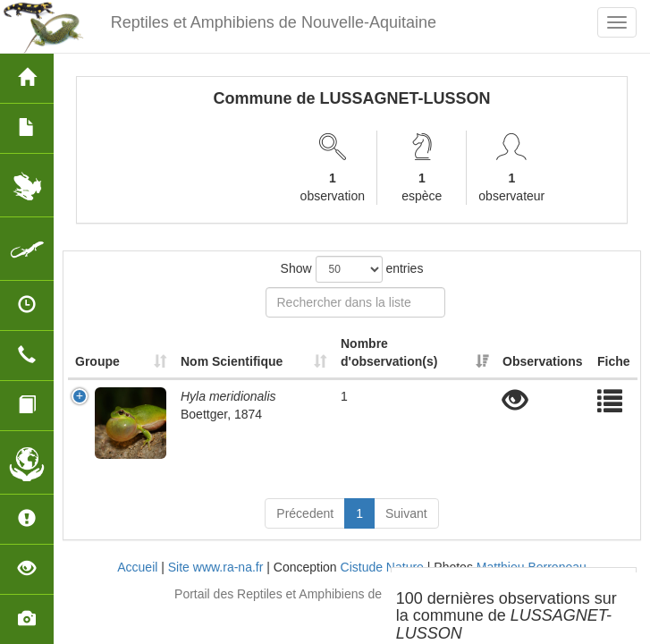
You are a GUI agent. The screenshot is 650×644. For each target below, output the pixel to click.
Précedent (305, 513)
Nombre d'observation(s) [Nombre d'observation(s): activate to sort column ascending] (389, 352)
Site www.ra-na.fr (216, 567)
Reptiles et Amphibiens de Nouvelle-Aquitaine (274, 22)
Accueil (137, 567)
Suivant (406, 513)
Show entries (352, 269)
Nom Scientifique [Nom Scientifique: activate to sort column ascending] (232, 361)
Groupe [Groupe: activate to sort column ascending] (97, 361)
